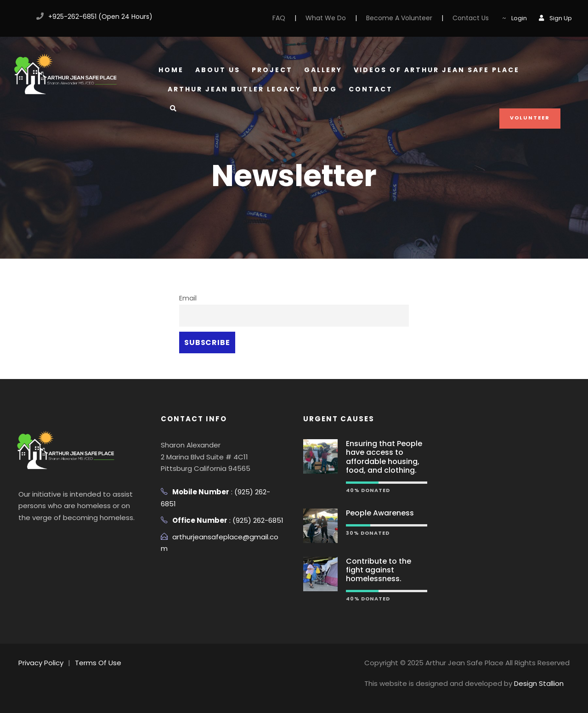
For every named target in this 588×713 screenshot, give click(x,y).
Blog (325, 89)
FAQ (279, 18)
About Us (218, 70)
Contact (371, 89)
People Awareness (380, 513)
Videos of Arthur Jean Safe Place (437, 70)
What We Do (326, 18)
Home (171, 70)
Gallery (323, 70)
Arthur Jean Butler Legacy (235, 89)
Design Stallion (539, 683)
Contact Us (471, 18)
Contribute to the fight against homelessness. (379, 570)
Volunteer (530, 118)
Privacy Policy (41, 663)
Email (188, 298)
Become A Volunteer (399, 18)
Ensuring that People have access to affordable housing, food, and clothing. (384, 457)
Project (272, 70)
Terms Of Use (98, 663)
